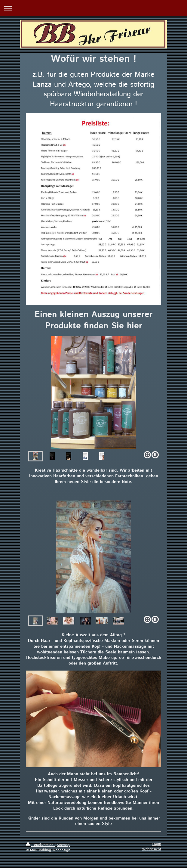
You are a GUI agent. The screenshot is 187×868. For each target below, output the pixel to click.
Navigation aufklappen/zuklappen (93, 8)
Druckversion (40, 845)
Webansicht (152, 849)
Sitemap (63, 845)
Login (156, 844)
